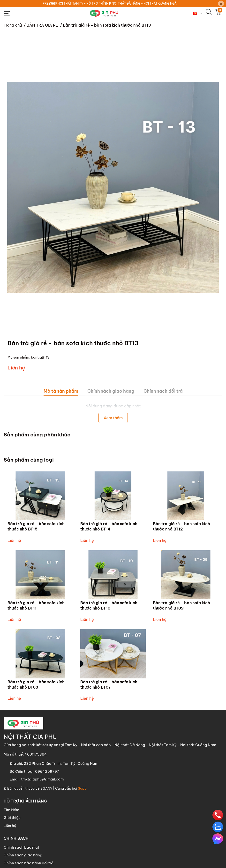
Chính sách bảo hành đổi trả (29, 863)
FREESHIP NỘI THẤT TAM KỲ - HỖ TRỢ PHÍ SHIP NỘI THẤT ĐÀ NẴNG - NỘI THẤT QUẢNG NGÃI (110, 4)
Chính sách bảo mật (21, 847)
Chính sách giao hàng (23, 855)
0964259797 (47, 771)
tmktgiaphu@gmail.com (42, 779)
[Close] (221, 4)
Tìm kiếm (11, 810)
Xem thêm (113, 418)
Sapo (82, 788)
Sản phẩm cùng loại (29, 460)
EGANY (46, 788)
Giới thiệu (12, 818)
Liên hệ (10, 826)
